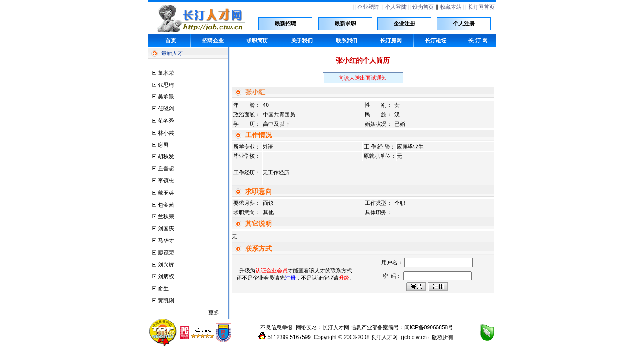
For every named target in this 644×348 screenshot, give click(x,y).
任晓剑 (166, 109)
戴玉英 (166, 193)
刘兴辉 (166, 265)
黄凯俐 (166, 301)
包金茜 (166, 205)
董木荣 (166, 73)
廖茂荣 (166, 253)
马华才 (166, 241)
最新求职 (345, 24)
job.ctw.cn (415, 337)
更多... (216, 313)
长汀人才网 (336, 327)
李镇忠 (166, 181)
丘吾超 (166, 169)
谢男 (163, 145)
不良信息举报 (276, 327)
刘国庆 (166, 229)
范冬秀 (166, 121)
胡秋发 (166, 157)
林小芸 (166, 133)
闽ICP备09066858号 (429, 327)
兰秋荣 (166, 216)
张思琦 (166, 85)
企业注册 (404, 24)
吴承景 (166, 97)
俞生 (163, 289)
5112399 (278, 337)
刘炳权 (166, 276)
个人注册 (464, 24)
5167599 (300, 337)
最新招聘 (285, 24)
